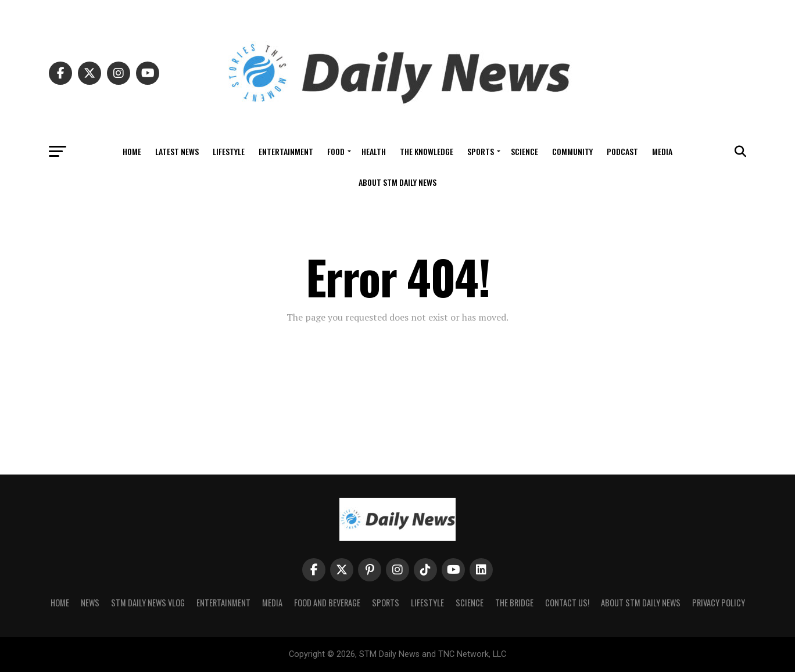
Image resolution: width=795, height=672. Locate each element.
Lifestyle (229, 151)
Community (572, 151)
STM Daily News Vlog (148, 603)
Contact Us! (567, 603)
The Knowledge (427, 151)
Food (336, 151)
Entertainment (286, 151)
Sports (481, 151)
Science (524, 151)
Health (374, 151)
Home (132, 151)
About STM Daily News (397, 182)
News (90, 603)
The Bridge (514, 603)
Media (662, 151)
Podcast (622, 151)
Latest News (177, 151)
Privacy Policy (719, 603)
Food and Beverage (327, 603)
